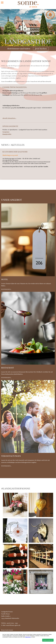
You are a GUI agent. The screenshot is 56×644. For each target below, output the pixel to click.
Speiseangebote (10, 126)
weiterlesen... (6, 289)
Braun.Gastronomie (7, 630)
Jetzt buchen (41, 49)
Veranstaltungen (11, 456)
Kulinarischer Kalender (15, 152)
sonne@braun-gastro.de (13, 625)
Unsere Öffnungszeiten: (15, 87)
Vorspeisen (6, 132)
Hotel (5, 279)
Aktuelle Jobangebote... (9, 118)
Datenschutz (28, 637)
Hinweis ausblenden (48, 640)
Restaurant (8, 368)
